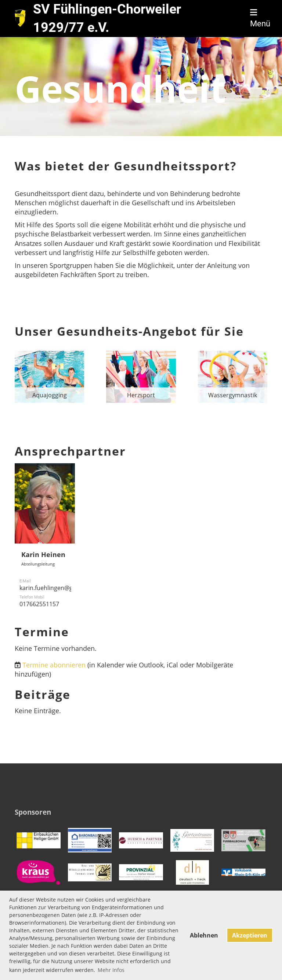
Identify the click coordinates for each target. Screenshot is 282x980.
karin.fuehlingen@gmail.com (59, 588)
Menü (260, 19)
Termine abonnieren (54, 665)
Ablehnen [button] (204, 935)
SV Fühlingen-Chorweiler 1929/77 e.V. (107, 18)
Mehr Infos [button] (111, 970)
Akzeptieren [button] (250, 935)
